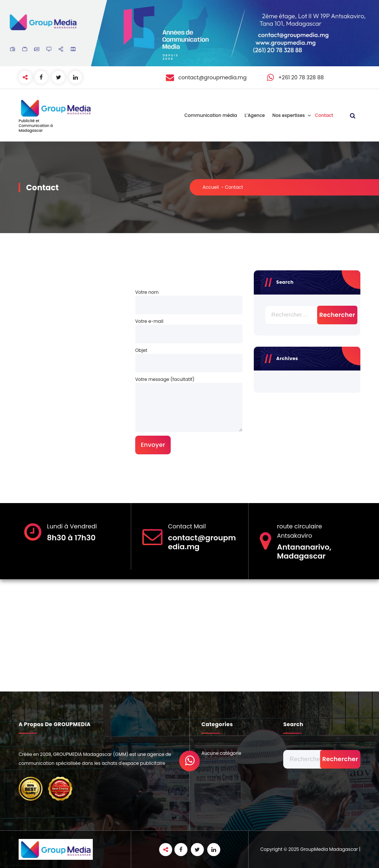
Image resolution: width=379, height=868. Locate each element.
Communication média (211, 115)
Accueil (211, 187)
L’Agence (255, 115)
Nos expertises (289, 115)
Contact (324, 115)
